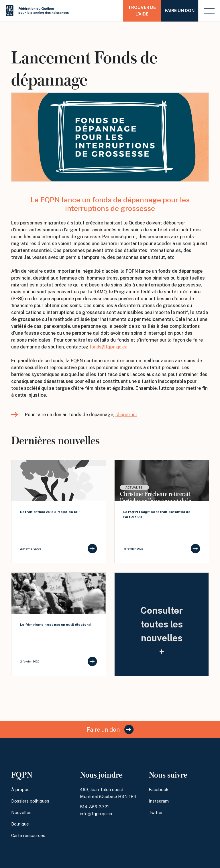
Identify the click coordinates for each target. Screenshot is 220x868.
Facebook (159, 789)
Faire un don (180, 10)
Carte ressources (28, 835)
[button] (209, 11)
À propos (20, 789)
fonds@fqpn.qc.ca (108, 347)
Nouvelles (21, 812)
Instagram (159, 801)
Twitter (156, 812)
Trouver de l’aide (142, 11)
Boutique (20, 824)
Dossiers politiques (30, 801)
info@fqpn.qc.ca (96, 814)
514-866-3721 (94, 807)
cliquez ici (126, 415)
